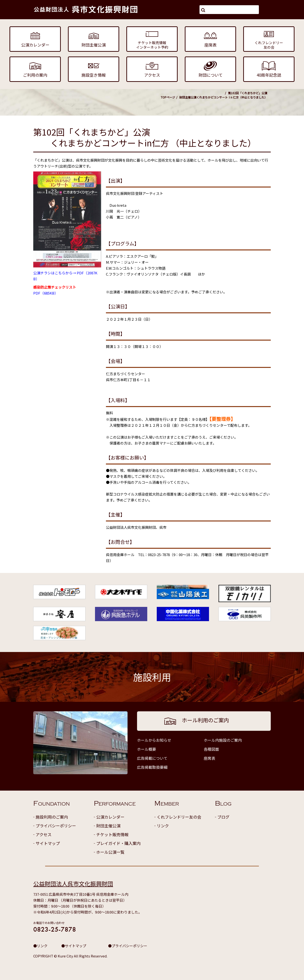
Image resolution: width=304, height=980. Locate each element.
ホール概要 (147, 749)
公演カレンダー (110, 817)
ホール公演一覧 (110, 852)
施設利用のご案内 (52, 817)
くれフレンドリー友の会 (179, 817)
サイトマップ (48, 843)
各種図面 (211, 749)
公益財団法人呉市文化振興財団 (73, 884)
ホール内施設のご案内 (223, 740)
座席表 (209, 758)
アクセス (44, 834)
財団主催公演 (188, 97)
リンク (163, 826)
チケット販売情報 (112, 834)
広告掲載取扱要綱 (152, 767)
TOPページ (168, 97)
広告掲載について (152, 758)
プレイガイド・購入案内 (118, 843)
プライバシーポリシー (56, 826)
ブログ (223, 817)
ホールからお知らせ (154, 740)
